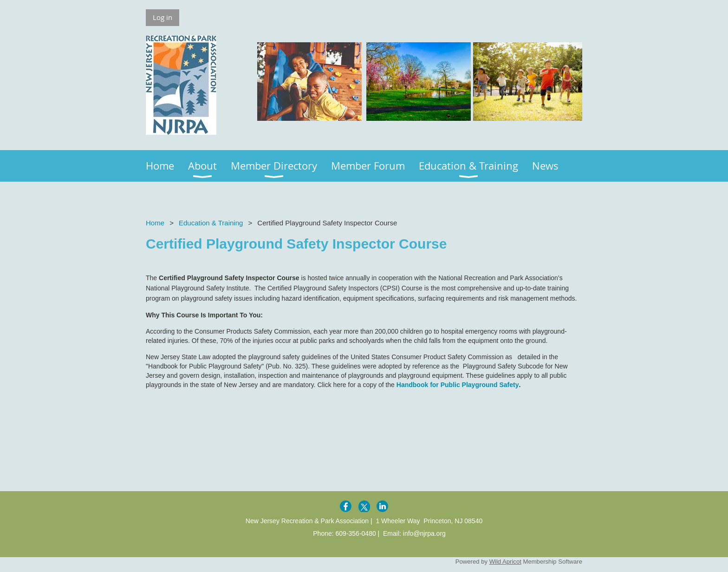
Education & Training (211, 223)
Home (155, 223)
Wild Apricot (505, 562)
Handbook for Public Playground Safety (458, 385)
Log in (162, 17)
